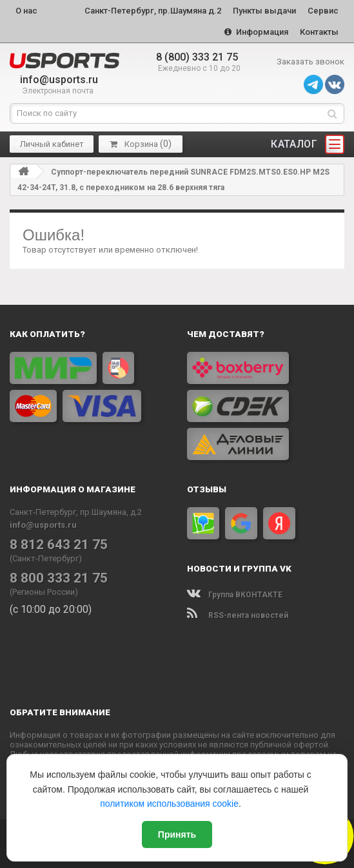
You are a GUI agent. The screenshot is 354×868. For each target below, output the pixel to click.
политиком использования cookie (169, 804)
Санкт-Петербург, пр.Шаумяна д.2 (153, 11)
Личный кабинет (52, 144)
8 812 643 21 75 (59, 545)
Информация (256, 32)
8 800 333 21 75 (59, 578)
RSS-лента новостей (238, 615)
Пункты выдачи (264, 11)
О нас (26, 11)
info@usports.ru (59, 80)
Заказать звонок (310, 62)
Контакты (319, 32)
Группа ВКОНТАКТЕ (235, 595)
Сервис (323, 11)
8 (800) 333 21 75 (197, 57)
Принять (177, 834)
